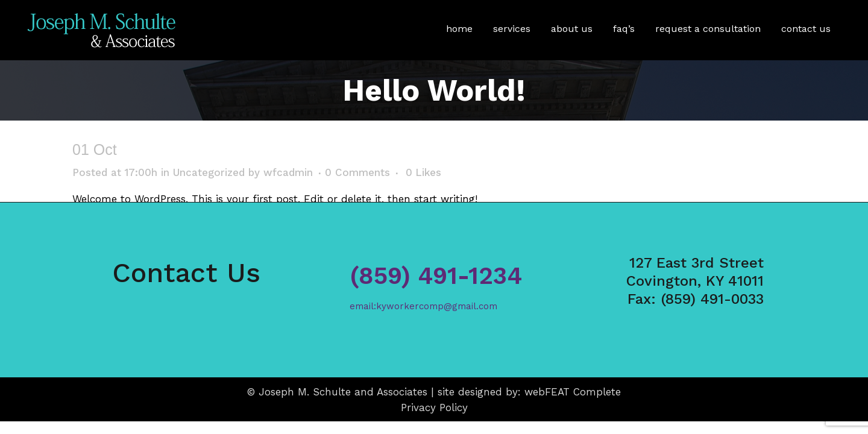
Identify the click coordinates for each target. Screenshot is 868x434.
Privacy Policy (434, 407)
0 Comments (357, 172)
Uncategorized (209, 172)
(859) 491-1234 (436, 276)
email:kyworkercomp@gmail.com (423, 306)
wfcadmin (288, 172)
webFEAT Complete (573, 392)
